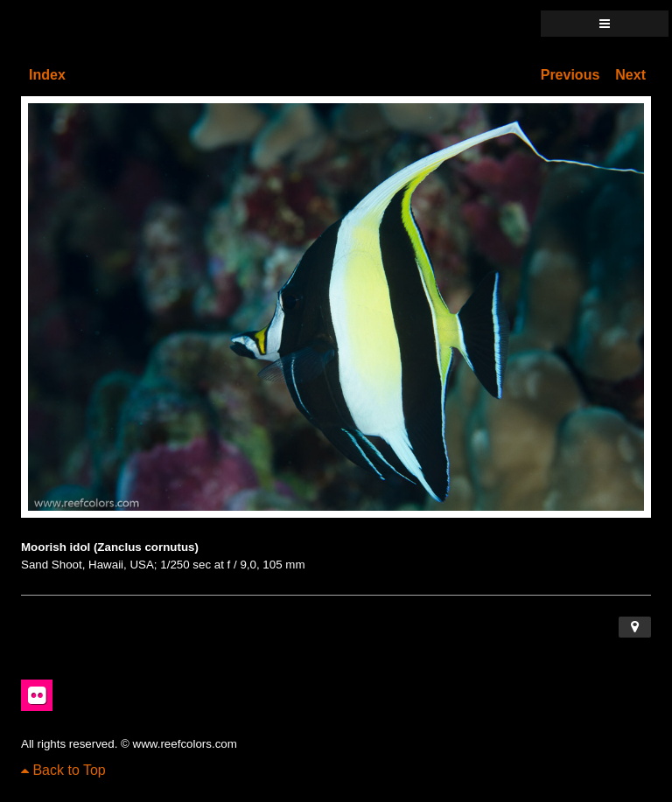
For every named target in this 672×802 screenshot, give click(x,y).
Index (47, 75)
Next (630, 75)
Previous (570, 75)
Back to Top (63, 770)
